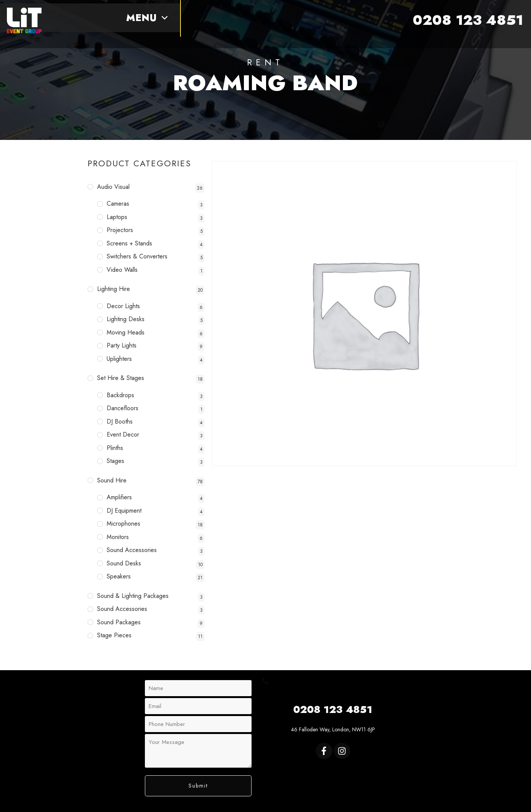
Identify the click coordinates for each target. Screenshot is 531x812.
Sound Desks (124, 563)
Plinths (115, 448)
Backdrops (120, 395)
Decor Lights (123, 306)
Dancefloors (123, 408)
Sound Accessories (132, 550)
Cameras (118, 204)
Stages (115, 461)
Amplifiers (119, 497)
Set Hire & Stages (121, 378)
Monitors (118, 537)
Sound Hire (112, 480)
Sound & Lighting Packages (133, 596)
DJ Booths (120, 421)
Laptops (117, 217)
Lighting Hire (114, 289)
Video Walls (122, 270)
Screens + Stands (129, 243)
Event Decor (123, 434)
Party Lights (122, 345)
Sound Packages (119, 622)
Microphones (123, 524)
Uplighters (119, 359)
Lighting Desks (126, 319)
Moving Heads (126, 332)
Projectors (120, 230)
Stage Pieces (114, 635)
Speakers (119, 576)
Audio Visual (113, 187)
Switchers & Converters (137, 256)
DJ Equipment (124, 511)
